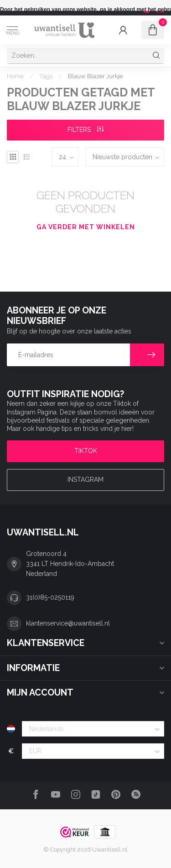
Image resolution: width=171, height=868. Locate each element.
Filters (85, 130)
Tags (46, 76)
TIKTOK (86, 451)
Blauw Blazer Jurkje (95, 76)
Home (15, 76)
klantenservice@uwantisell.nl (68, 623)
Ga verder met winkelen (86, 227)
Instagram (85, 479)
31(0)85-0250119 (50, 597)
